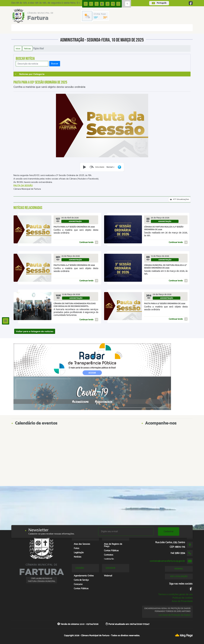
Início (18, 48)
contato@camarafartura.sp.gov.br (167, 561)
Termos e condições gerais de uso (175, 594)
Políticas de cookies (183, 598)
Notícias (27, 48)
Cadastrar (169, 531)
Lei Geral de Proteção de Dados (175, 615)
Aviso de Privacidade (182, 601)
